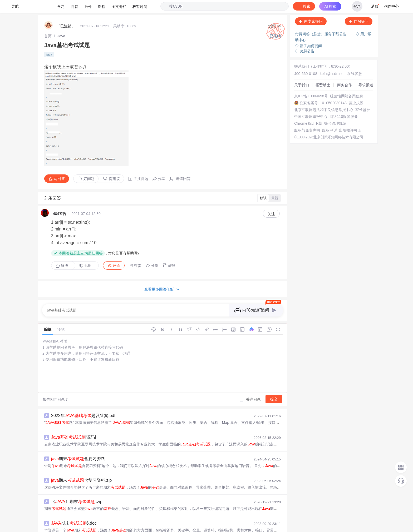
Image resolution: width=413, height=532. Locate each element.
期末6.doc (74, 511)
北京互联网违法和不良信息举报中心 (324, 97)
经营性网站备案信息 (347, 83)
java (49, 42)
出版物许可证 (350, 118)
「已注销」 (66, 13)
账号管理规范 (335, 111)
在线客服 (355, 61)
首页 (48, 23)
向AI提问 (359, 9)
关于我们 (302, 72)
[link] (48, 23)
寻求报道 (366, 72)
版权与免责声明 (307, 118)
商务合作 (345, 72)
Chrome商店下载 (308, 111)
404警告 (60, 201)
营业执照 (356, 90)
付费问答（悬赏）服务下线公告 (321, 21)
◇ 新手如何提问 (308, 33)
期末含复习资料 (78, 446)
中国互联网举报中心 (311, 104)
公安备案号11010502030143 (323, 90)
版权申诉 (330, 118)
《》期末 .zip (77, 489)
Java (61, 23)
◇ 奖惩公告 (305, 38)
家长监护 (363, 97)
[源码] (74, 425)
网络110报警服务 (344, 104)
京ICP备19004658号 (311, 83)
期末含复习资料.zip (81, 468)
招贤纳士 (323, 72)
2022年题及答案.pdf (83, 403)
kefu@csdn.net (332, 61)
